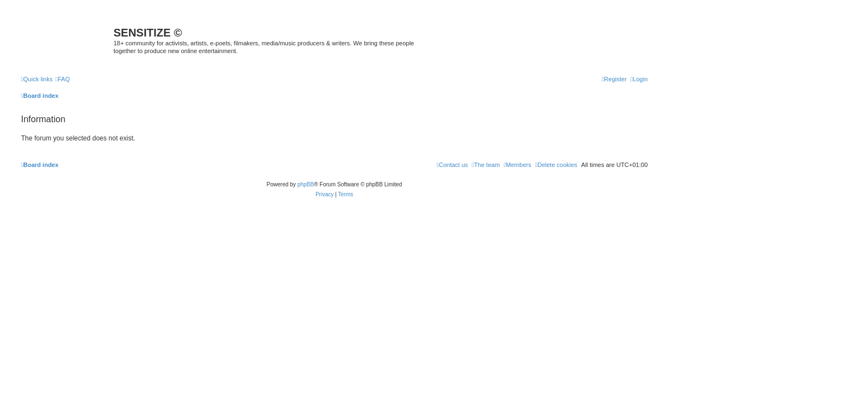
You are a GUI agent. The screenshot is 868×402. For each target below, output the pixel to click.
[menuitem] (63, 79)
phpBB (306, 184)
